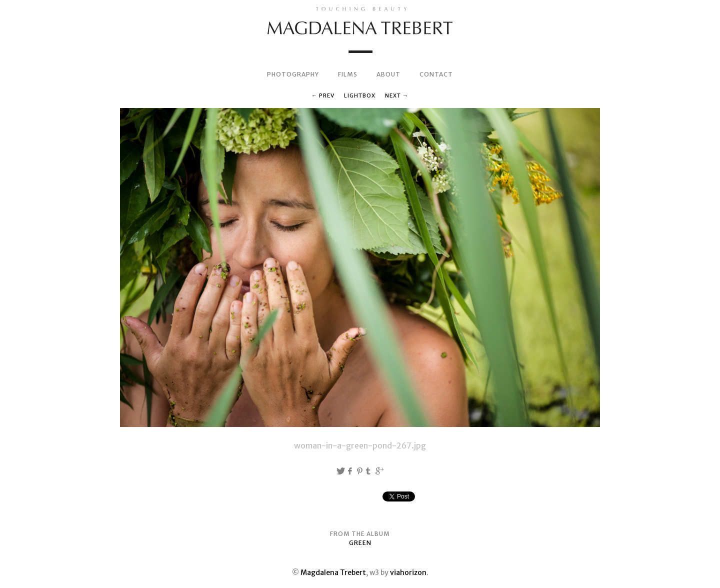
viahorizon (408, 572)
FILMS (348, 74)
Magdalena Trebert (333, 572)
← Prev (323, 95)
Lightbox (360, 95)
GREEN (360, 543)
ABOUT (388, 74)
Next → (397, 95)
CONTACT (436, 74)
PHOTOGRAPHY (293, 74)
